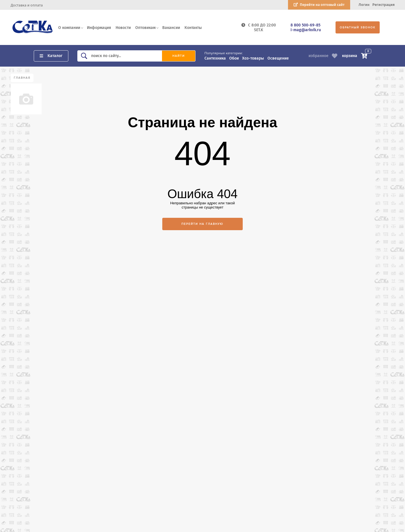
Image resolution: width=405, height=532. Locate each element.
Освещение (278, 58)
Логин (364, 5)
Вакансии (171, 28)
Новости (123, 28)
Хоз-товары (253, 58)
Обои (234, 58)
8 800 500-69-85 (305, 25)
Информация (99, 28)
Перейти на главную (202, 224)
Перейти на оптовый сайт (322, 5)
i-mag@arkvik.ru (306, 30)
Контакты (193, 28)
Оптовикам (145, 28)
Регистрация (383, 5)
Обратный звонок (358, 28)
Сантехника (215, 58)
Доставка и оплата (27, 5)
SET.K (259, 30)
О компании (69, 28)
